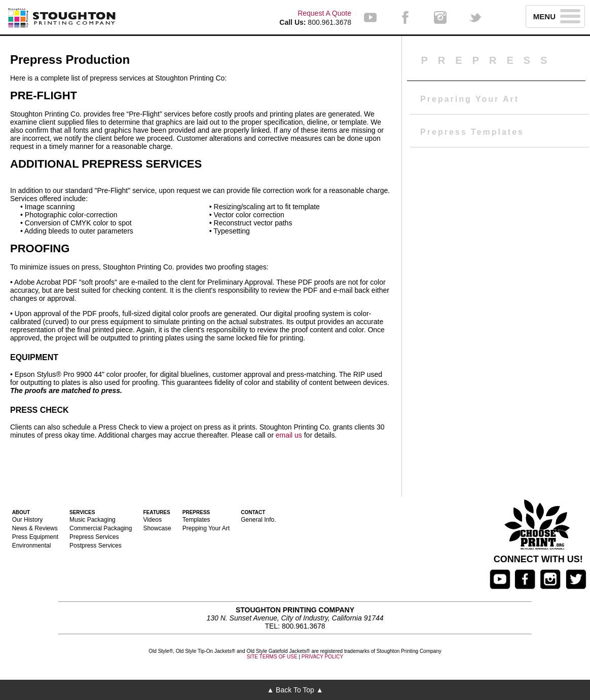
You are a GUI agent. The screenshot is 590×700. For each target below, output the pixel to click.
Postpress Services (96, 546)
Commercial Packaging (101, 528)
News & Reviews (35, 528)
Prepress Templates (472, 132)
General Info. (258, 520)
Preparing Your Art (470, 99)
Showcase (157, 528)
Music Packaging (93, 520)
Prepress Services (94, 537)
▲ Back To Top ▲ (295, 690)
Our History (28, 520)
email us (289, 435)
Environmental (32, 546)
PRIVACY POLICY (322, 657)
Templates (196, 520)
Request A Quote (324, 13)
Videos (152, 520)
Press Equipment (35, 537)
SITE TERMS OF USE (272, 657)
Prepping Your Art (206, 528)
